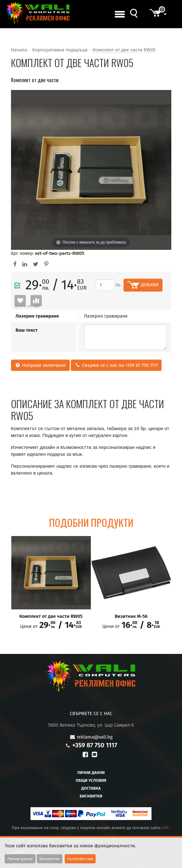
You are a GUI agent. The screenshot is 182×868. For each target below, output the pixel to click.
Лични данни (91, 773)
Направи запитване (40, 365)
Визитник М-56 (131, 616)
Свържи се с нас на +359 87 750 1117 (116, 365)
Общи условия (91, 780)
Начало (19, 50)
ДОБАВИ (143, 285)
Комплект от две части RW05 (124, 50)
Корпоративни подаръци (60, 50)
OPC (166, 828)
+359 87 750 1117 (95, 745)
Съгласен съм (80, 859)
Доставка (91, 788)
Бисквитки (91, 796)
